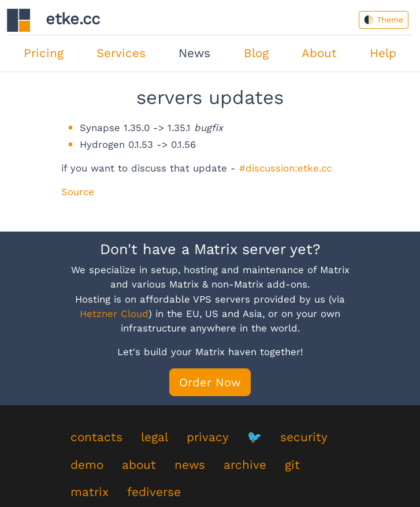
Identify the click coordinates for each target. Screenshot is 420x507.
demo (87, 465)
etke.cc (53, 20)
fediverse (154, 492)
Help (383, 53)
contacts (96, 437)
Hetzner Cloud (114, 314)
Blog (256, 53)
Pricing (44, 53)
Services (121, 53)
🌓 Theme (384, 20)
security (304, 437)
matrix (90, 492)
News (194, 53)
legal (155, 437)
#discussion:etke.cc (285, 168)
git (292, 465)
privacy (208, 437)
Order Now (210, 382)
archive (245, 465)
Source (78, 192)
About (319, 53)
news (190, 465)
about (139, 465)
